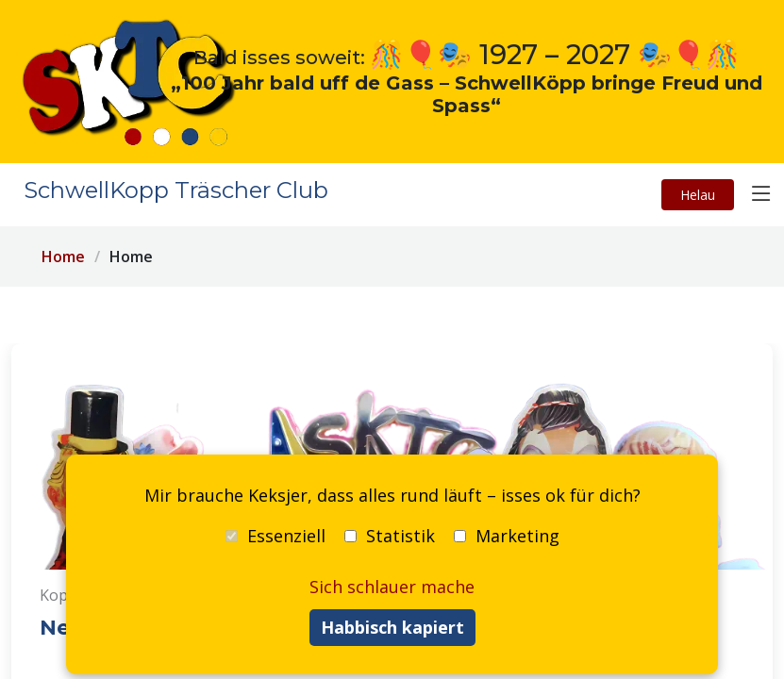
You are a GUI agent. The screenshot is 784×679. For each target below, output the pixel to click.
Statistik (390, 536)
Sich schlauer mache (392, 587)
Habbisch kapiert (392, 627)
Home (63, 257)
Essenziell (275, 536)
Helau (698, 195)
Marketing (507, 536)
